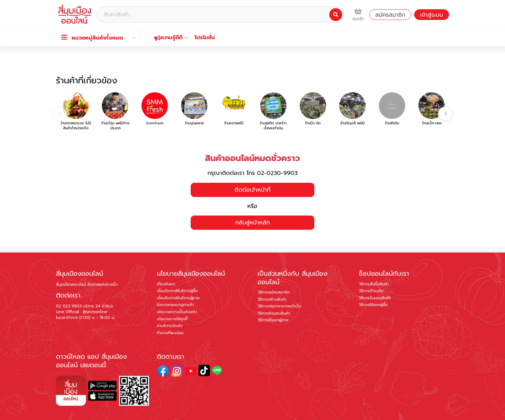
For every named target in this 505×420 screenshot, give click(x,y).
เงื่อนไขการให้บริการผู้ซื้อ (177, 273)
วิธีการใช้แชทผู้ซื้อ (373, 287)
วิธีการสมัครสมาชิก (274, 274)
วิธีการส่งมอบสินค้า (274, 295)
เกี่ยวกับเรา (166, 266)
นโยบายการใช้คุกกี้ (172, 300)
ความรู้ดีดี (171, 37)
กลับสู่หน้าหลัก (252, 204)
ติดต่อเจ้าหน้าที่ (252, 171)
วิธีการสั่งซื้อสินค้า (374, 266)
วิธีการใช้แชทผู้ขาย (273, 302)
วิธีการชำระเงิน (371, 273)
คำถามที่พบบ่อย (170, 314)
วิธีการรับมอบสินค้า (375, 280)
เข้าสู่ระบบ (432, 15)
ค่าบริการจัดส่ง (170, 308)
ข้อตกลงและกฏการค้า (175, 287)
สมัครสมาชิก (390, 15)
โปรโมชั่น (205, 37)
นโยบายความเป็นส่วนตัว (177, 294)
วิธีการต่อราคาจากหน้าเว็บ (279, 288)
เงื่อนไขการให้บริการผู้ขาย (178, 280)
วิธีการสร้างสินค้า (272, 281)
